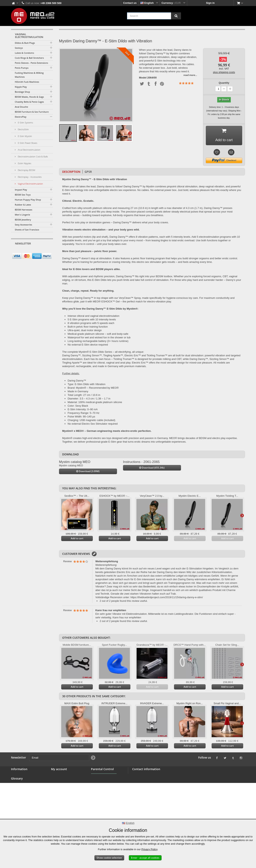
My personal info (61, 790)
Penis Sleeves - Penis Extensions (31, 63)
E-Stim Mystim (25, 136)
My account (59, 769)
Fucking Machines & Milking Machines (29, 75)
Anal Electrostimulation (29, 150)
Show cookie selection (109, 858)
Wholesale (17, 790)
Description (71, 172)
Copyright (17, 814)
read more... (190, 75)
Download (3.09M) (88, 471)
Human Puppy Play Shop (28, 200)
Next (130, 133)
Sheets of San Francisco (27, 230)
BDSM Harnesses (23, 210)
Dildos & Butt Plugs (25, 43)
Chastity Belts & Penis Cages (29, 102)
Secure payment (21, 800)
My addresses (60, 786)
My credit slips (60, 781)
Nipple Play (21, 87)
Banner (15, 786)
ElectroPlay (21, 117)
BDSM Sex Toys (23, 195)
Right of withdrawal (23, 805)
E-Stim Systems (25, 123)
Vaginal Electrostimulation (30, 184)
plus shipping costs (224, 72)
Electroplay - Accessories (29, 177)
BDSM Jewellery (23, 220)
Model (143, 78)
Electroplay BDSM (26, 170)
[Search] (176, 16)
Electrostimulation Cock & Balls (32, 156)
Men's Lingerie (22, 215)
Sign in (210, 3)
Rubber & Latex (23, 205)
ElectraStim (23, 129)
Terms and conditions (24, 795)
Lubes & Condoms (24, 53)
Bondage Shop (22, 92)
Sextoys (19, 48)
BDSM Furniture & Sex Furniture (32, 112)
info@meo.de (155, 797)
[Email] (28, 251)
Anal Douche (21, 107)
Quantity (224, 83)
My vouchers (59, 795)
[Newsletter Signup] (49, 251)
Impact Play (21, 190)
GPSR (88, 172)
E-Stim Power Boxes (27, 143)
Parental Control (101, 795)
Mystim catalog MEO (75, 462)
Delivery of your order (24, 810)
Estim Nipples (24, 163)
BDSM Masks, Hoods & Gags (29, 97)
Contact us (130, 3)
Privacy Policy (149, 849)
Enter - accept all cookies (145, 858)
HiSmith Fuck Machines (27, 82)
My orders (57, 776)
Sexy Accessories (23, 225)
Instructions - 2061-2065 (141, 462)
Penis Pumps (22, 68)
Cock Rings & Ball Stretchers (29, 58)
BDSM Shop (18, 781)
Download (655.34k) (152, 468)
